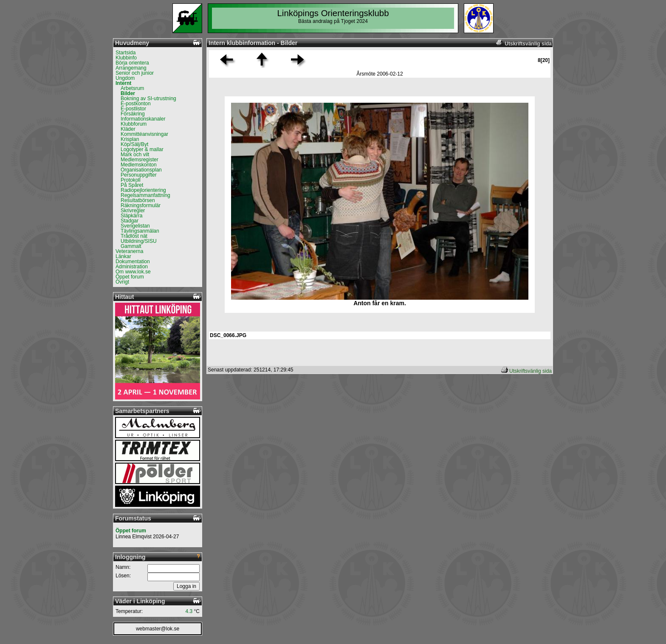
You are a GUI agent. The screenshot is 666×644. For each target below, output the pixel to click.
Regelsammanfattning (145, 195)
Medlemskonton (139, 165)
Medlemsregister (140, 160)
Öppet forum (130, 277)
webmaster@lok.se (158, 629)
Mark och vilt (135, 155)
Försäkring (133, 114)
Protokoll (131, 180)
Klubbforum (134, 124)
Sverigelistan (135, 226)
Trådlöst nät (134, 236)
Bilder (128, 93)
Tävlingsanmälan (140, 231)
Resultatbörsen (138, 200)
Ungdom (125, 78)
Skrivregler (133, 211)
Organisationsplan (141, 170)
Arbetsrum (132, 88)
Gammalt (131, 246)
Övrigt (122, 282)
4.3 (189, 611)
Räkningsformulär (141, 205)
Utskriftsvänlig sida (531, 371)
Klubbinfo (126, 58)
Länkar (123, 256)
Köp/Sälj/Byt (134, 144)
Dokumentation (133, 262)
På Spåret (132, 185)
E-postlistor (133, 109)
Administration (132, 267)
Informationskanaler (143, 119)
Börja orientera (132, 63)
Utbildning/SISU (139, 241)
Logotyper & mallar (142, 149)
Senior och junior (135, 73)
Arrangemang (131, 68)
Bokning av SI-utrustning (148, 98)
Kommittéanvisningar (144, 134)
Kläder (128, 129)
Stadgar (130, 221)
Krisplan (130, 139)
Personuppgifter (139, 175)
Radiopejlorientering (143, 190)
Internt (123, 83)
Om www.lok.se (133, 272)
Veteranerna (129, 251)
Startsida (126, 53)
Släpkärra (131, 216)
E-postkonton (136, 104)
